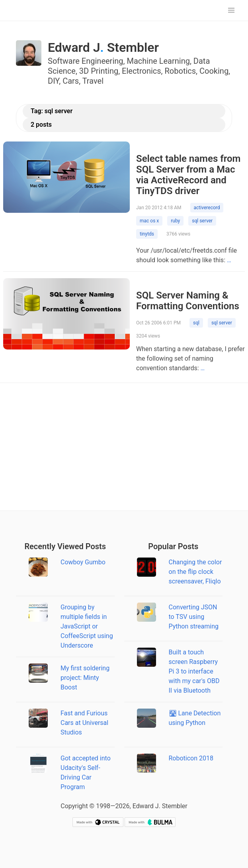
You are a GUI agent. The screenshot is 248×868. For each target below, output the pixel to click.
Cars (71, 81)
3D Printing (99, 71)
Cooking (214, 71)
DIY (53, 81)
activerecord (207, 208)
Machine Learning (158, 61)
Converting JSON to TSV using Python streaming (194, 617)
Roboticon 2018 (191, 758)
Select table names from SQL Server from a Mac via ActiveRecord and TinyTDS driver (188, 175)
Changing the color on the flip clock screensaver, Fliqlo (195, 572)
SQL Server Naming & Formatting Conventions (188, 301)
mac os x (149, 221)
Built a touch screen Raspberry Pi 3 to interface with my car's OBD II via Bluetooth (194, 671)
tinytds (147, 234)
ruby (175, 221)
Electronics (142, 71)
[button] (231, 10)
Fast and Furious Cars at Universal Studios (84, 723)
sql (196, 323)
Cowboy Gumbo (83, 562)
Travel (93, 81)
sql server (202, 221)
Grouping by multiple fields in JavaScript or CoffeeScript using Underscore (87, 626)
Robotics (181, 71)
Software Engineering (86, 61)
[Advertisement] (124, 447)
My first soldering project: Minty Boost (85, 678)
